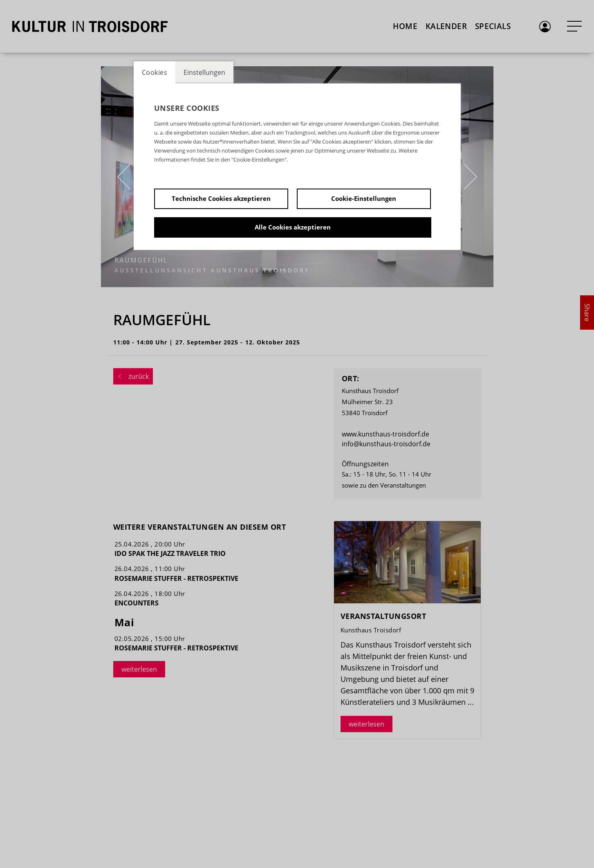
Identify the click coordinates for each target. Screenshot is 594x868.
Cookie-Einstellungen (364, 198)
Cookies (155, 72)
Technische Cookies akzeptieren (221, 198)
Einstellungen (204, 72)
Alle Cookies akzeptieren (293, 227)
